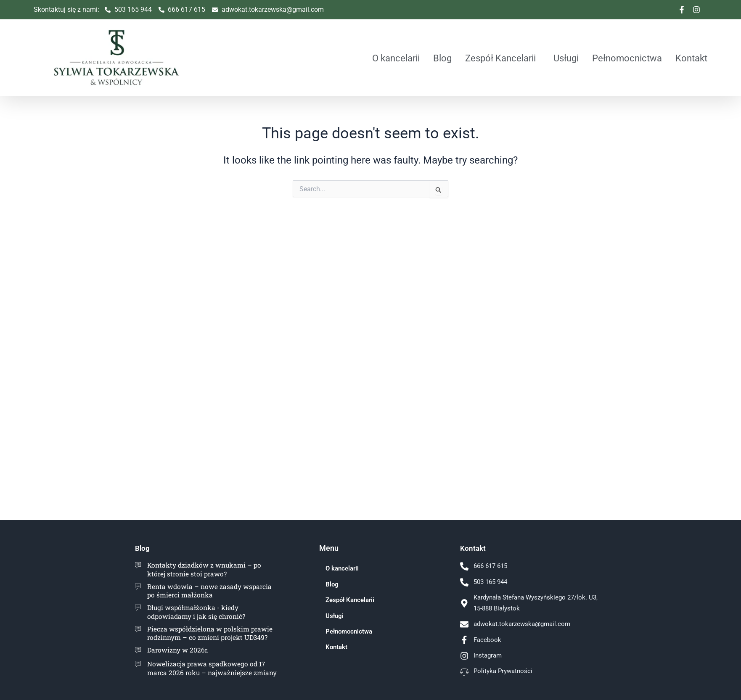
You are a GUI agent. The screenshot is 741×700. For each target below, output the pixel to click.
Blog (442, 58)
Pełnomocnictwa (627, 58)
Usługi (566, 58)
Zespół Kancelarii (500, 58)
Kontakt (691, 58)
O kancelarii (396, 58)
